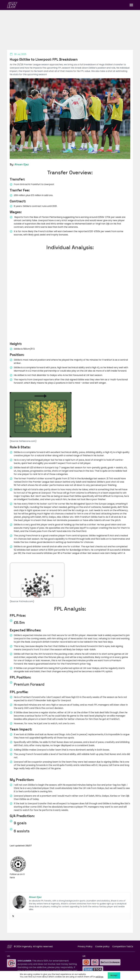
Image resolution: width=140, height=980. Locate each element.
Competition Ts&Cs (123, 946)
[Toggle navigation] (131, 5)
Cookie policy (102, 946)
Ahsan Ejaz (22, 164)
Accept (114, 975)
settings (99, 977)
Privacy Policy (85, 946)
